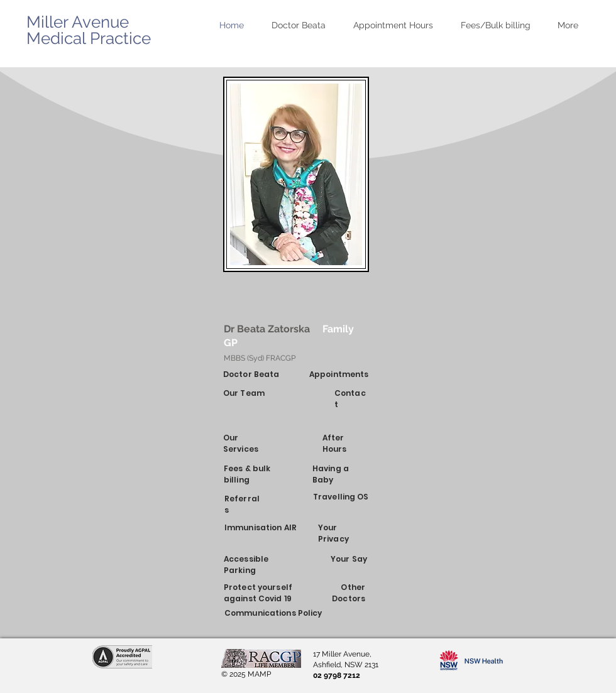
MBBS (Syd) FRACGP (260, 358)
